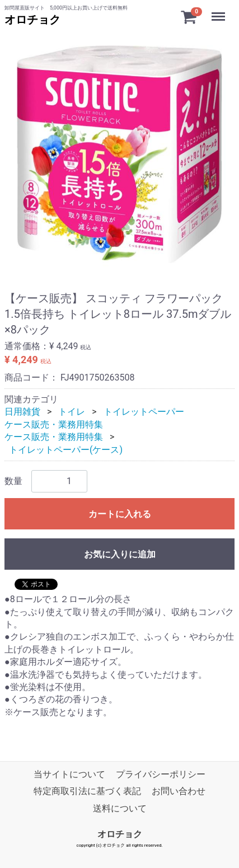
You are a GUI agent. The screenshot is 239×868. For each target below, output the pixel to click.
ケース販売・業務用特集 (54, 424)
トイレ (72, 412)
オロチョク (32, 20)
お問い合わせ (179, 792)
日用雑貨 (22, 412)
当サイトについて (69, 774)
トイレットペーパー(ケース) (66, 450)
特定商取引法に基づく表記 (87, 792)
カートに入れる (120, 514)
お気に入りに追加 (120, 554)
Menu (219, 11)
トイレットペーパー (144, 412)
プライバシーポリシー (161, 774)
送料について (120, 808)
